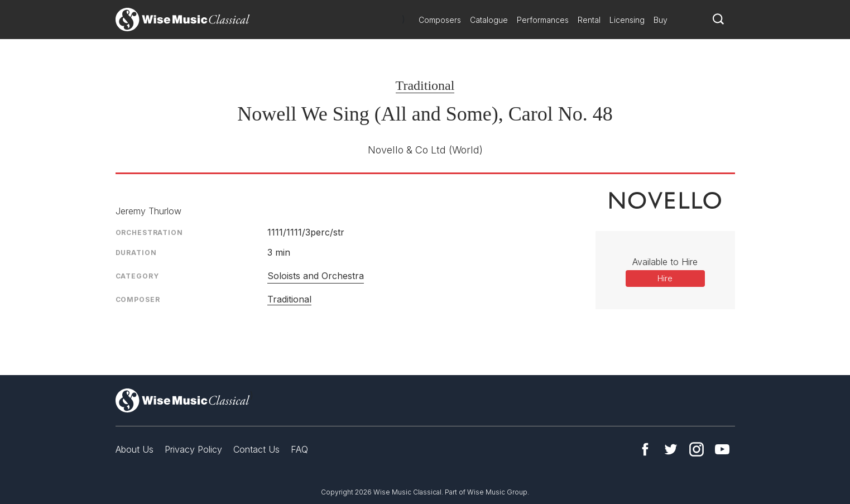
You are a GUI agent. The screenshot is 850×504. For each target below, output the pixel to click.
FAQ (299, 449)
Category (137, 276)
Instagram (697, 449)
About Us (135, 449)
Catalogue (489, 20)
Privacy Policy (193, 449)
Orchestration (149, 232)
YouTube (722, 449)
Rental (589, 20)
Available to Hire (665, 262)
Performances (543, 20)
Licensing (627, 20)
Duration (136, 253)
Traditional (425, 85)
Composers (440, 20)
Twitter (671, 449)
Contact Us (256, 449)
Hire (665, 278)
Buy (661, 20)
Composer (138, 299)
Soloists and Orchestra (316, 276)
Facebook (645, 449)
